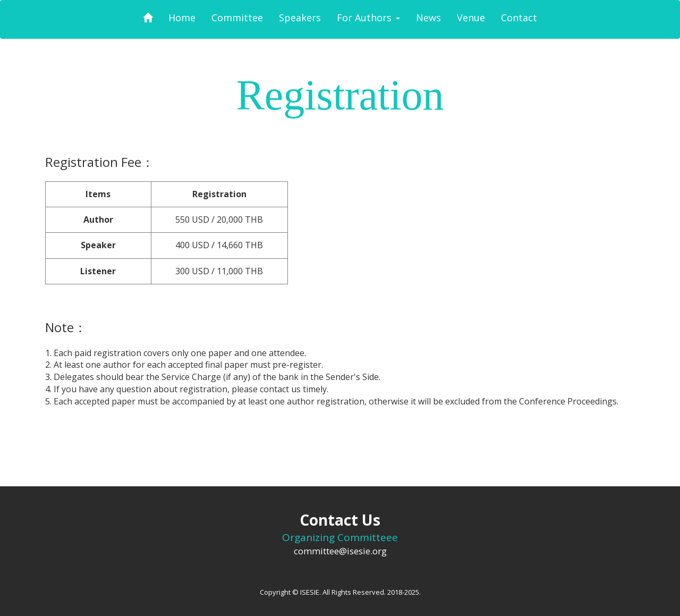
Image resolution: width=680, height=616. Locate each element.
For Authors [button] (368, 18)
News (428, 18)
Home (182, 18)
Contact (519, 18)
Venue (471, 18)
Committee (237, 18)
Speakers (300, 18)
